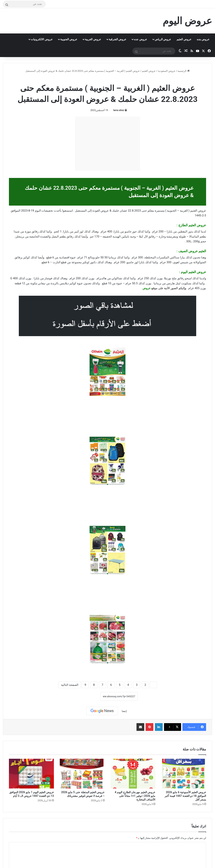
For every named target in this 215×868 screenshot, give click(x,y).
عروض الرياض (163, 39)
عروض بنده (203, 39)
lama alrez (119, 110)
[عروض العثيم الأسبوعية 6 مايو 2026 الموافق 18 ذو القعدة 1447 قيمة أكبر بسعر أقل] (184, 774)
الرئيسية (183, 71)
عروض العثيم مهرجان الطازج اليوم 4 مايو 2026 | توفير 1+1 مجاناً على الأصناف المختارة (135, 796)
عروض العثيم (184, 39)
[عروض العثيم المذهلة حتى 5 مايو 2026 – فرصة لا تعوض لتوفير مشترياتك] (82, 774)
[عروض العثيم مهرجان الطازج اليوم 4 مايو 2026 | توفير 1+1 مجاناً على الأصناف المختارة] (133, 774)
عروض (147, 288)
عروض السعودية (167, 71)
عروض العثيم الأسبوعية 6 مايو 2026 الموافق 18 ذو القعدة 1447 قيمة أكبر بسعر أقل (185, 796)
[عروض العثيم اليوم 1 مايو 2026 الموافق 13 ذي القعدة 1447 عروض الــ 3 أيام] (31, 774)
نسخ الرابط (89, 696)
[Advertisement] (108, 144)
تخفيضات (47, 211)
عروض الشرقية (117, 39)
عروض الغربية (93, 39)
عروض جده (140, 39)
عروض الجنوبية (69, 39)
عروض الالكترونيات (42, 39)
